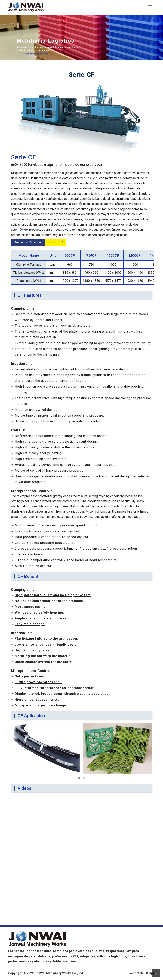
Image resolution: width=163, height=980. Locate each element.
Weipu (150, 973)
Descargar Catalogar (28, 242)
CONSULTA (56, 242)
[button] (79, 778)
